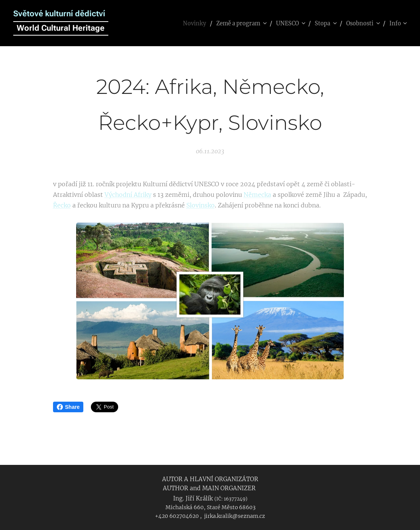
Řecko (62, 205)
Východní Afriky (128, 195)
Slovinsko (201, 205)
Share (68, 407)
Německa (257, 195)
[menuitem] (182, 23)
